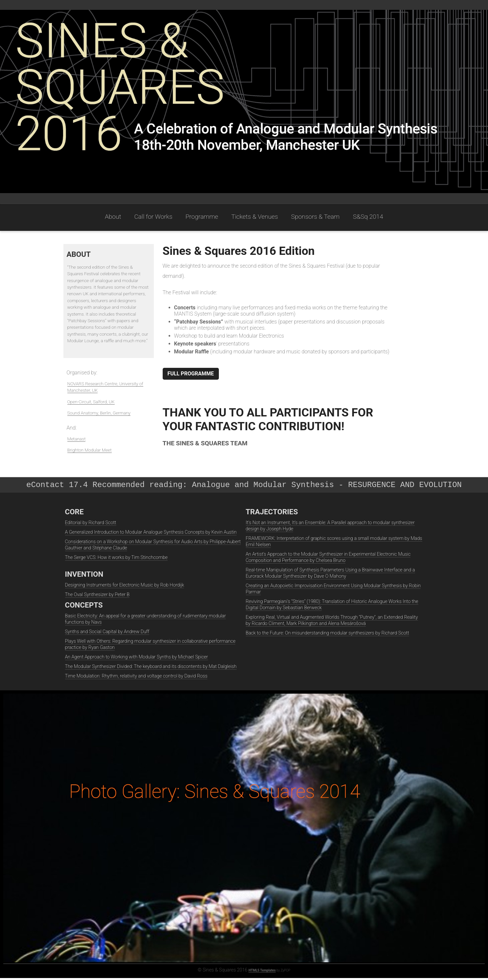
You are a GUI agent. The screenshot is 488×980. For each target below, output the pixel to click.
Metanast (77, 439)
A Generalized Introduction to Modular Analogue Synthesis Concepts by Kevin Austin (151, 534)
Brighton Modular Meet (90, 450)
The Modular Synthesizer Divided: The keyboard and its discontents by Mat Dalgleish (151, 668)
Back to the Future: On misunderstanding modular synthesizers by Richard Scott (327, 635)
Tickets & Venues (255, 217)
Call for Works (153, 217)
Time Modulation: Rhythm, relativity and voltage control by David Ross (136, 678)
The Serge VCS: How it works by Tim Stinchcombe (116, 559)
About (113, 217)
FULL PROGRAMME (191, 374)
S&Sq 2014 (368, 217)
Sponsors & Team (316, 217)
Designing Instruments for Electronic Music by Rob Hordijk (125, 587)
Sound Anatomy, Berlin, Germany (99, 413)
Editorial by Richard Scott (91, 525)
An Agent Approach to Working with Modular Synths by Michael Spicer (137, 659)
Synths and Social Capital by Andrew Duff (107, 634)
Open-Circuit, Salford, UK (91, 402)
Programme (202, 217)
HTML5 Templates (262, 972)
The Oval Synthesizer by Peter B (97, 597)
